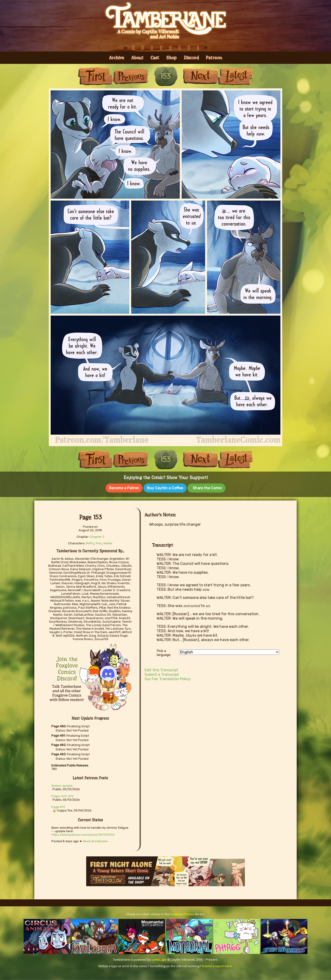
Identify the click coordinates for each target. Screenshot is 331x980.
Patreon (214, 58)
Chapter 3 (97, 536)
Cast (155, 58)
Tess (99, 542)
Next (201, 76)
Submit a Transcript (162, 674)
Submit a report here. (217, 965)
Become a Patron (124, 488)
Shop (171, 58)
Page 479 (58, 806)
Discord (191, 58)
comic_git (159, 959)
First (95, 76)
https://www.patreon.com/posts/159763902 (83, 834)
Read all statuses (95, 840)
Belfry (90, 542)
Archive (117, 58)
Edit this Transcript (161, 669)
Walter (108, 542)
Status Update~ (63, 785)
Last (236, 76)
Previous (130, 76)
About (137, 58)
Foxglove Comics (182, 913)
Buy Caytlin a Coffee (165, 488)
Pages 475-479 (62, 795)
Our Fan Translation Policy (167, 678)
